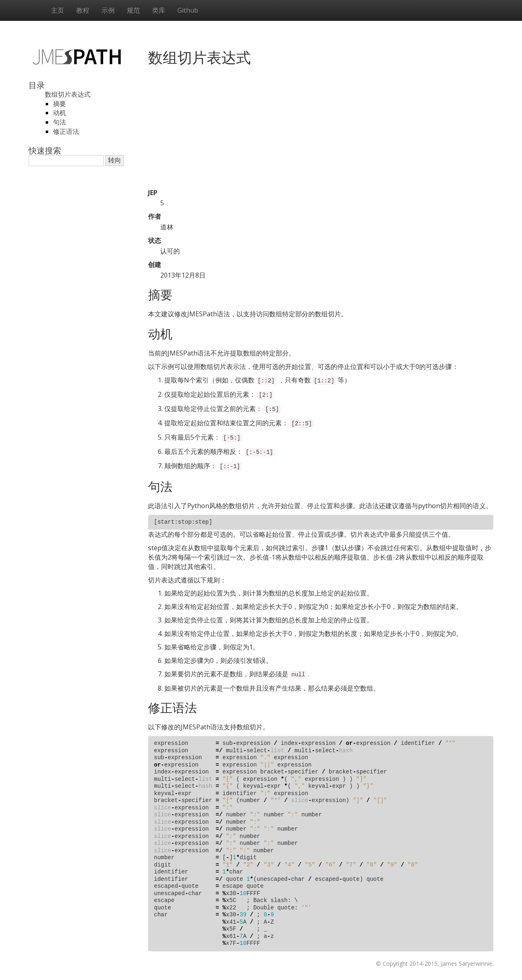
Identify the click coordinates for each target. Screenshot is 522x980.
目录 (37, 85)
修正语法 (66, 131)
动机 (60, 113)
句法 (60, 122)
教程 (83, 10)
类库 (159, 10)
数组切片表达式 (68, 94)
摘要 (60, 104)
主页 (58, 10)
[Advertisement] (321, 131)
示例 (108, 10)
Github (188, 10)
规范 (133, 10)
